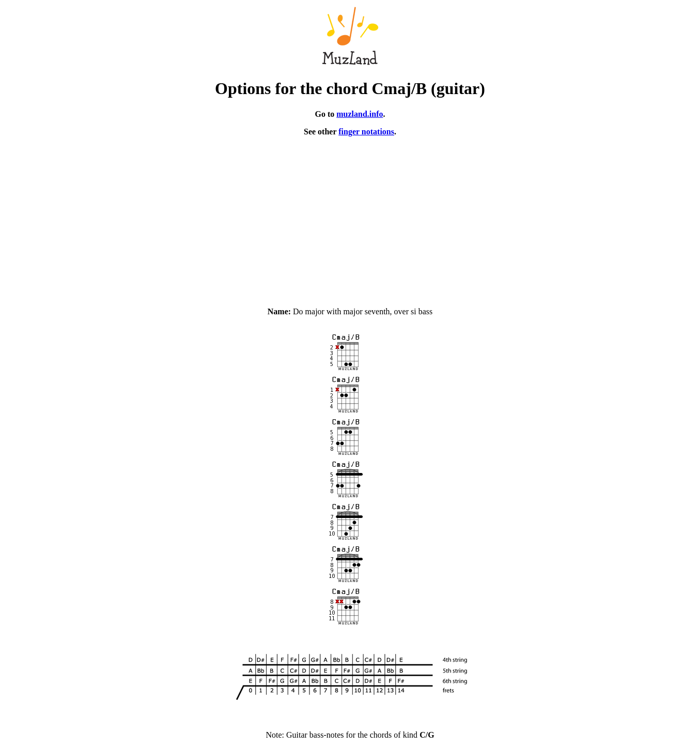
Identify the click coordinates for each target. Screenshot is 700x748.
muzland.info (360, 114)
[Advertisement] (350, 217)
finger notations (366, 132)
